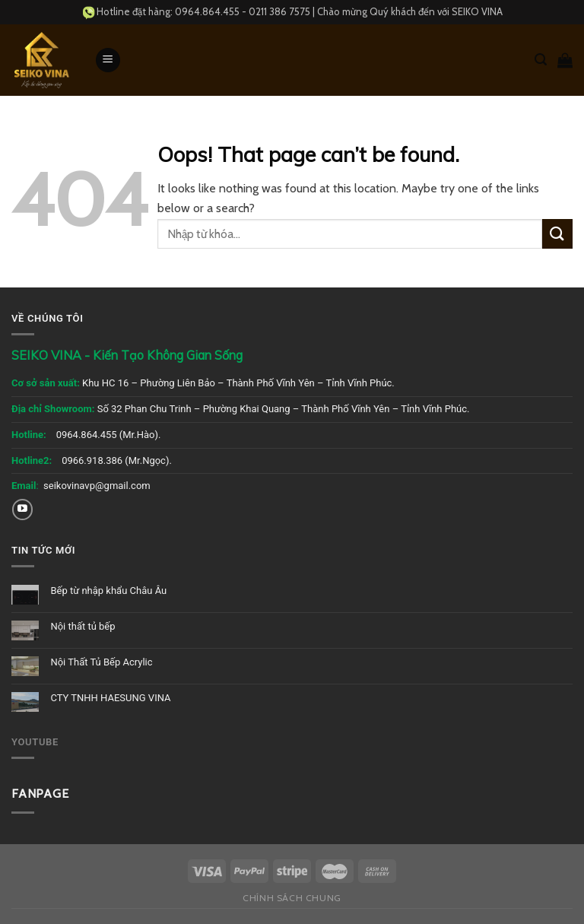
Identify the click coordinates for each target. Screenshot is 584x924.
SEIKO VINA (477, 11)
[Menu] (108, 60)
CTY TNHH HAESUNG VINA (110, 698)
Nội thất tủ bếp (83, 626)
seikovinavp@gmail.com (97, 486)
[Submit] (557, 234)
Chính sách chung (292, 898)
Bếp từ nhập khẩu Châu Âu (108, 591)
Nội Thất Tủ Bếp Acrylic (101, 662)
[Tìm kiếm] (541, 60)
